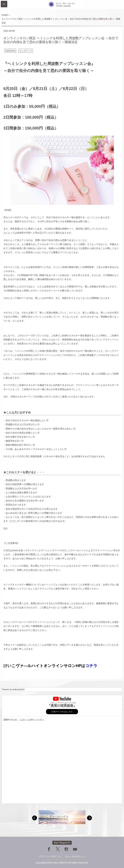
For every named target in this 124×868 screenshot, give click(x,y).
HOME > (6, 15)
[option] (62, 817)
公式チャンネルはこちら (62, 712)
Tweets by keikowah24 (13, 689)
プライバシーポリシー (50, 856)
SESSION (10, 51)
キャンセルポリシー (75, 856)
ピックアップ (26, 51)
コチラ (91, 666)
